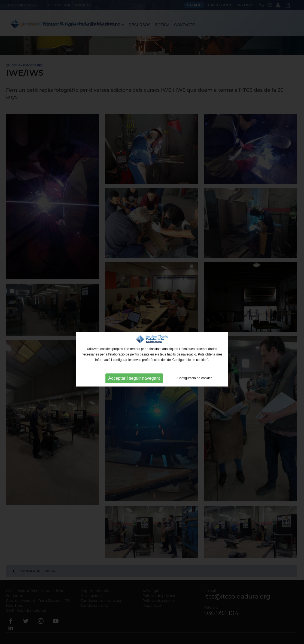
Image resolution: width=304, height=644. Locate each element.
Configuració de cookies (195, 378)
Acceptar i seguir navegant (134, 378)
